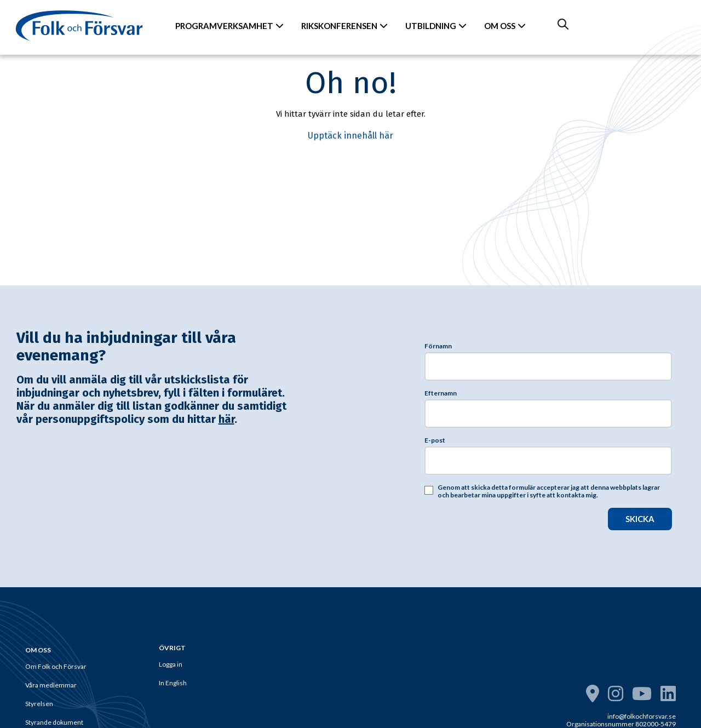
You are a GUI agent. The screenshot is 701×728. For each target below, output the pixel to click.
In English (173, 683)
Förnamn (438, 346)
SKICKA (640, 519)
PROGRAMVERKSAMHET (229, 26)
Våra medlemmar (51, 685)
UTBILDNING (436, 26)
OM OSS (505, 26)
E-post (435, 440)
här (226, 419)
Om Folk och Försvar (56, 666)
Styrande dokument (54, 722)
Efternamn (441, 393)
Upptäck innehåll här (350, 136)
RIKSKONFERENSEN (344, 26)
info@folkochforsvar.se (642, 716)
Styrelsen (39, 704)
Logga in (171, 664)
